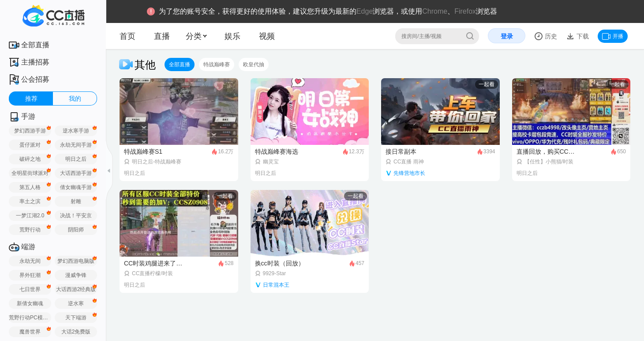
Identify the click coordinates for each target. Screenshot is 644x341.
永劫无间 (30, 261)
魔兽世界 (30, 332)
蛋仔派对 (30, 145)
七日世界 (30, 289)
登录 (507, 36)
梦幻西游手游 (30, 131)
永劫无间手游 (76, 145)
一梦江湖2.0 (30, 216)
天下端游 (76, 318)
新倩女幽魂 (30, 303)
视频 (267, 36)
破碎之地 (30, 159)
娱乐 (232, 36)
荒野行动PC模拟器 (30, 318)
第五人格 (30, 187)
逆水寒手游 (76, 131)
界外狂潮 (30, 275)
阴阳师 (76, 230)
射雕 (76, 201)
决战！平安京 (76, 216)
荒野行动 (30, 230)
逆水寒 (76, 303)
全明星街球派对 (30, 173)
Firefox (465, 11)
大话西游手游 (76, 173)
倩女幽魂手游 (76, 187)
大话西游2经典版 (76, 289)
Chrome (435, 11)
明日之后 (76, 159)
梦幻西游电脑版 (76, 261)
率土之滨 (30, 201)
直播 (162, 36)
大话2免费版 (76, 332)
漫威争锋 (76, 275)
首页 (127, 36)
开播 (613, 36)
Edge (365, 11)
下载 (582, 36)
